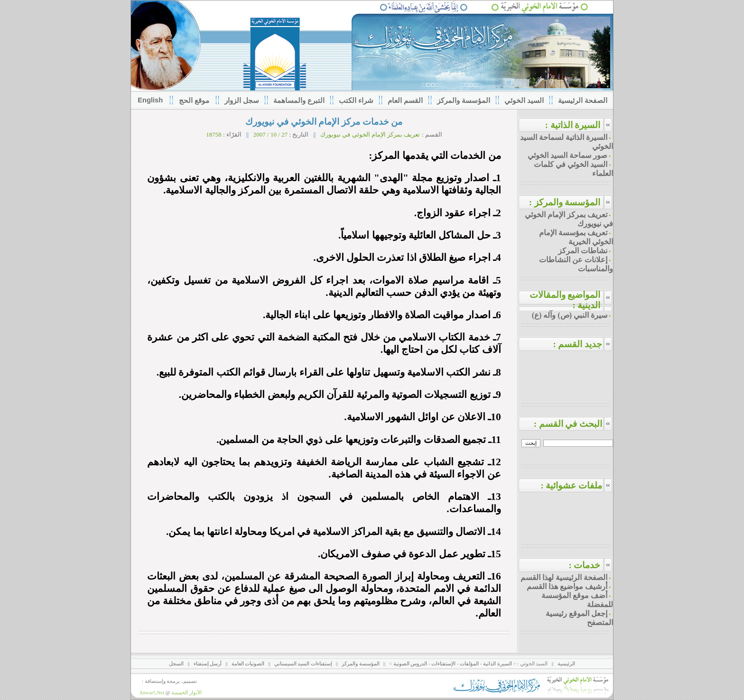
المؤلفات (469, 664)
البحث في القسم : (574, 424)
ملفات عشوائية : (577, 485)
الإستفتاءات (443, 664)
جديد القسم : (583, 344)
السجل (176, 664)
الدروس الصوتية (410, 664)
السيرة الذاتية (498, 664)
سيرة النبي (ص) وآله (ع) (570, 315)
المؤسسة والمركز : (565, 202)
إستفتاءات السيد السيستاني (303, 664)
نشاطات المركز (583, 251)
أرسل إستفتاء (208, 664)
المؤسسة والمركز (361, 664)
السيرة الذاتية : (573, 125)
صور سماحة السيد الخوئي (567, 155)
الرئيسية (566, 664)
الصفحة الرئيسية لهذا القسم (564, 577)
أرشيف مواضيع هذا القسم (567, 586)
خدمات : (584, 565)
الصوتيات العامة (248, 664)
